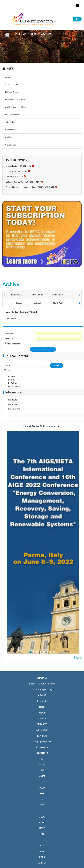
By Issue (12, 376)
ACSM (42, 788)
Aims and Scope (12, 84)
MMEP (42, 776)
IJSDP (42, 765)
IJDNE (42, 834)
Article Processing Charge (16, 107)
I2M (42, 805)
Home (7, 35)
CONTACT (42, 678)
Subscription (42, 730)
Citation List (10, 145)
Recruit (42, 713)
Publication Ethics (13, 115)
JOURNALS (42, 753)
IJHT (42, 770)
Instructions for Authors (15, 100)
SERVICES (42, 724)
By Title (11, 380)
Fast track (42, 736)
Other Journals (14, 386)
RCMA (42, 822)
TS (42, 759)
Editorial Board (12, 92)
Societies (42, 707)
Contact (42, 718)
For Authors (13, 404)
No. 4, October (16, 303)
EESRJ (42, 851)
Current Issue (11, 130)
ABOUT (42, 695)
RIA (42, 845)
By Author (12, 383)
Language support (42, 741)
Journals (21, 34)
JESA (42, 817)
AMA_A (42, 863)
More (77, 657)
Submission (10, 122)
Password (9, 339)
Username (9, 333)
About (8, 77)
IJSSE (42, 828)
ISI (42, 799)
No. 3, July (37, 303)
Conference (42, 747)
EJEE (42, 794)
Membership (42, 701)
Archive (8, 137)
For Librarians (14, 409)
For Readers (13, 400)
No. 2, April (58, 303)
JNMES (34, 34)
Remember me (14, 344)
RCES (42, 857)
